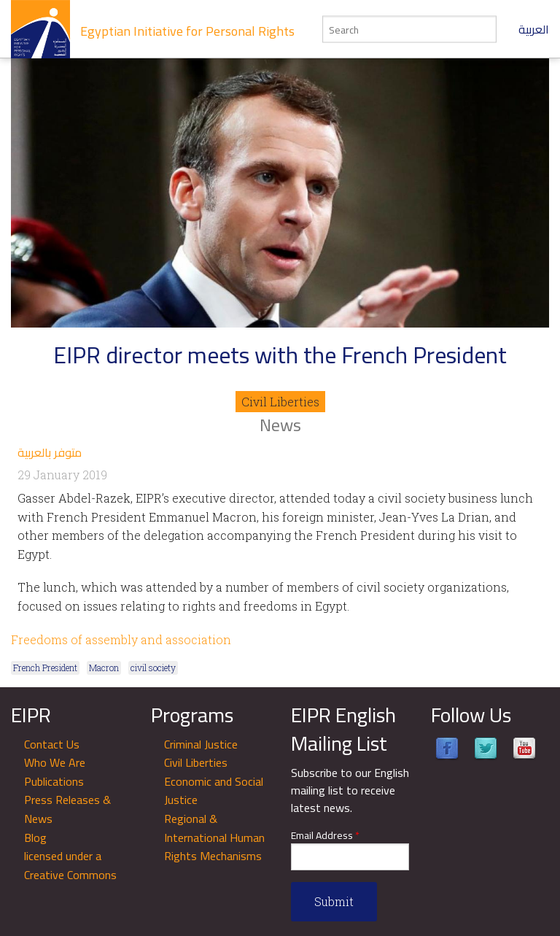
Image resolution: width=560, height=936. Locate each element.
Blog (35, 838)
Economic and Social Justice (214, 791)
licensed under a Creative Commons (70, 865)
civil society (153, 668)
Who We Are (55, 762)
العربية (534, 29)
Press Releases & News (67, 809)
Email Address (325, 836)
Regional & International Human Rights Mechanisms (214, 837)
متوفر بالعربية (50, 452)
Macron (104, 668)
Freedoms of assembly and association (121, 639)
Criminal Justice (201, 744)
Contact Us (52, 744)
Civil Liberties (280, 402)
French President (45, 668)
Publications (54, 781)
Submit (334, 901)
